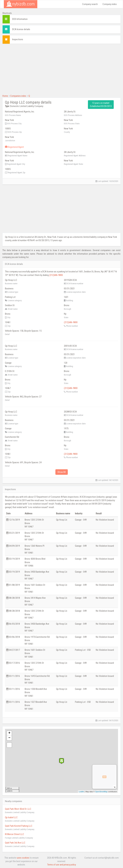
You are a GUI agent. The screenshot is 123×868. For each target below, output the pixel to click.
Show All (62, 472)
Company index (110, 4)
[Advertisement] (61, 69)
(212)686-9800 (56, 275)
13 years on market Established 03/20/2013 (101, 105)
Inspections (18, 39)
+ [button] (9, 733)
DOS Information (20, 19)
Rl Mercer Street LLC (14, 834)
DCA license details (21, 29)
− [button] (9, 738)
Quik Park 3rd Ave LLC (15, 843)
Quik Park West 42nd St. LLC (18, 809)
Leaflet (81, 792)
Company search (90, 4)
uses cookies (23, 858)
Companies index (18, 96)
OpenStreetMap (101, 792)
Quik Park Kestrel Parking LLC (19, 826)
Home (5, 96)
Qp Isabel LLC (11, 817)
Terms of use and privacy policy (62, 865)
